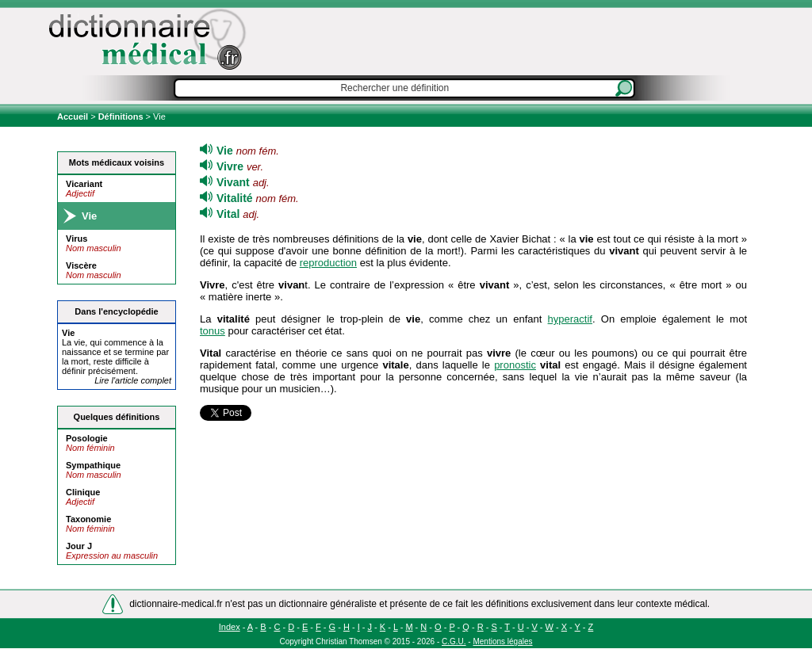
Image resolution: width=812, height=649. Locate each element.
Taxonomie (88, 519)
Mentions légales (502, 641)
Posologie (87, 438)
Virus (77, 239)
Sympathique (93, 465)
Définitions (121, 116)
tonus (213, 331)
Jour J (79, 546)
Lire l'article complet (133, 380)
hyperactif (570, 319)
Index (230, 627)
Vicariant (84, 184)
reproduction (328, 263)
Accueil (74, 116)
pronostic (515, 365)
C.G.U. (454, 641)
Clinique (83, 492)
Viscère (81, 265)
